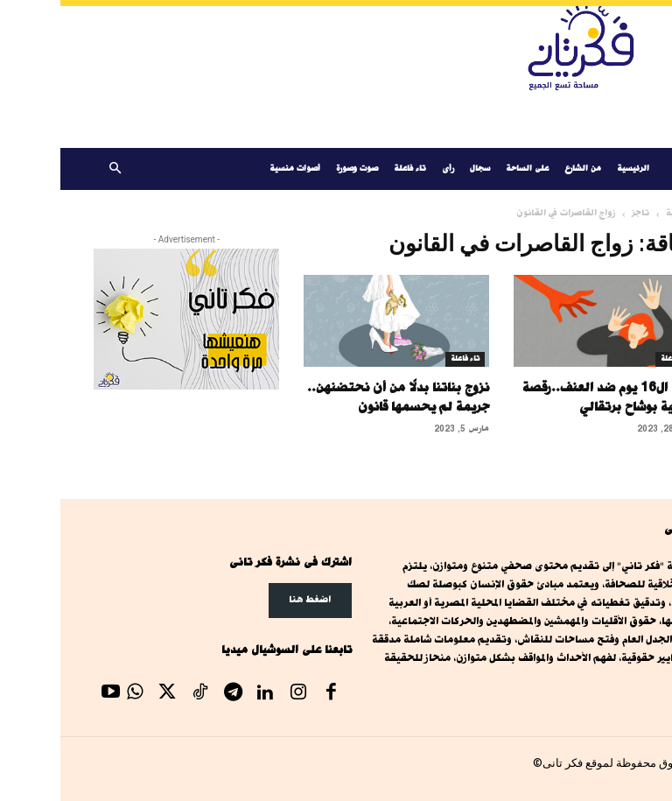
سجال (420, 169)
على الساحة (467, 169)
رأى (388, 169)
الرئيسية (573, 169)
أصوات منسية (234, 169)
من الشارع (522, 169)
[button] (54, 169)
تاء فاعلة (350, 169)
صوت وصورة (297, 169)
